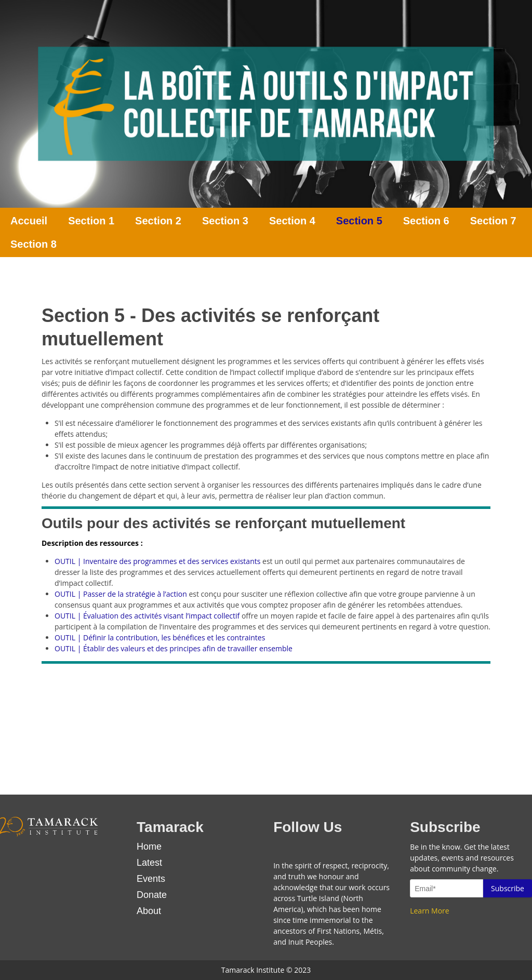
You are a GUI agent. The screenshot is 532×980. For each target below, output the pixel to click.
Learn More (430, 911)
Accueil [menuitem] (29, 221)
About (149, 911)
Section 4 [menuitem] (292, 221)
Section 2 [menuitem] (158, 221)
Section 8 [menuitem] (34, 244)
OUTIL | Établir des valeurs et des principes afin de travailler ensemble (174, 648)
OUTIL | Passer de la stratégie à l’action (121, 594)
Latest (149, 863)
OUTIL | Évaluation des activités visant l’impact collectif (147, 616)
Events (151, 879)
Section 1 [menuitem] (91, 221)
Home (149, 847)
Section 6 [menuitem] (426, 221)
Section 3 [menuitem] (225, 221)
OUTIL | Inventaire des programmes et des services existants (157, 561)
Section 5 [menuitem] (359, 221)
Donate (152, 895)
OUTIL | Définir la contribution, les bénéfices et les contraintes (160, 637)
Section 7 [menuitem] (493, 221)
